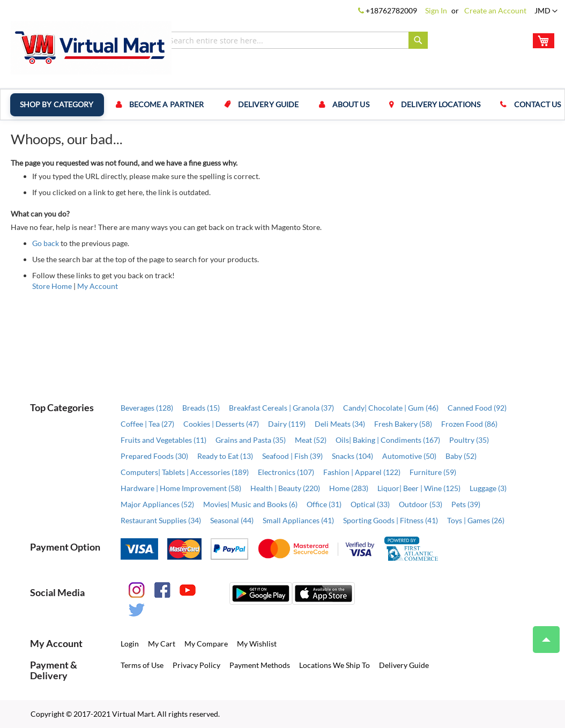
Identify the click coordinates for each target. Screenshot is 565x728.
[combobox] (296, 40)
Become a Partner (166, 104)
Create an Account (495, 10)
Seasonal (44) (232, 520)
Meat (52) (311, 440)
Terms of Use (142, 665)
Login (130, 644)
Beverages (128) (147, 408)
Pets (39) (466, 504)
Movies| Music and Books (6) (250, 504)
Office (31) (324, 504)
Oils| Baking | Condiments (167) (388, 440)
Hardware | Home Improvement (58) (181, 488)
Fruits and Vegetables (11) (163, 440)
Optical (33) (370, 504)
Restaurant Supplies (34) (161, 520)
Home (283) (349, 488)
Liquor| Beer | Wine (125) (419, 488)
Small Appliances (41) (298, 520)
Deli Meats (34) (340, 424)
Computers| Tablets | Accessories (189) (185, 472)
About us (349, 104)
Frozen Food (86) (469, 424)
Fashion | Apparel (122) (362, 472)
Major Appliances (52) (157, 504)
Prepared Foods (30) (154, 456)
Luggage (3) (488, 488)
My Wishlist (257, 644)
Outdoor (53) (421, 504)
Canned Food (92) (477, 408)
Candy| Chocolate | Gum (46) (391, 408)
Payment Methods (260, 665)
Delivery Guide (267, 104)
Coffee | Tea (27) (147, 424)
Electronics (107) (286, 472)
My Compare (206, 644)
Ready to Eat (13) (225, 456)
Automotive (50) (409, 456)
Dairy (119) (287, 424)
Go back (46, 243)
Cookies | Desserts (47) (221, 424)
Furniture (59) (433, 472)
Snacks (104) (352, 456)
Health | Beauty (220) (285, 488)
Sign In (436, 10)
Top (542, 634)
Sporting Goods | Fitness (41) (391, 520)
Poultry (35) (469, 440)
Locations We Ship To (334, 665)
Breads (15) (201, 408)
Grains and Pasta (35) (251, 440)
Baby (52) (461, 456)
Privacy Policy (196, 665)
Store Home (52, 286)
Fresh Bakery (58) (403, 424)
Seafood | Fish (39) (292, 456)
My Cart (162, 644)
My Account (98, 286)
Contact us (534, 104)
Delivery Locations (438, 104)
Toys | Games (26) (476, 520)
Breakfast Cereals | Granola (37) (281, 408)
